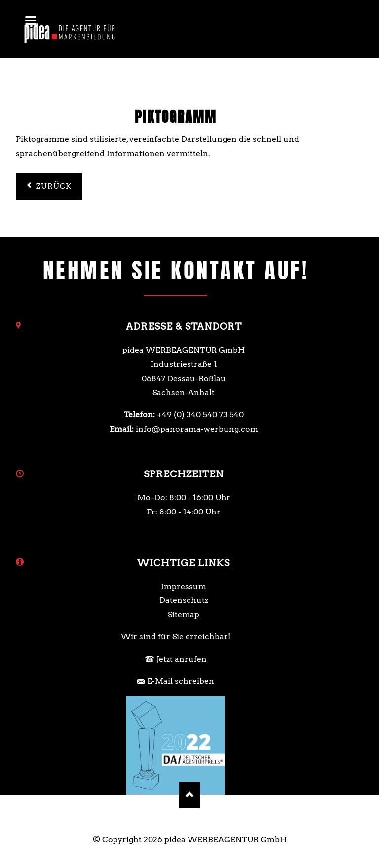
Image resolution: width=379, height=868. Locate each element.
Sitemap (184, 614)
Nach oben (190, 795)
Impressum (184, 586)
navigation (31, 20)
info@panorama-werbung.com (197, 429)
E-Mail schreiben (181, 681)
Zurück (54, 186)
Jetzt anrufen (182, 659)
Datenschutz (184, 600)
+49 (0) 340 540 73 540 (200, 414)
